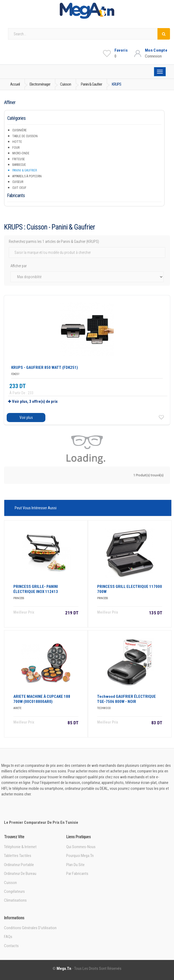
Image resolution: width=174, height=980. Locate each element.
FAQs (8, 937)
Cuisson (10, 883)
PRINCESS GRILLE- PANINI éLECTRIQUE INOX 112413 (36, 589)
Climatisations (15, 900)
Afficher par (19, 266)
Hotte (17, 142)
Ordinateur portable (19, 865)
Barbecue (19, 165)
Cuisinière (19, 130)
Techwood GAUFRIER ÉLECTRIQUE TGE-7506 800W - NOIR (126, 699)
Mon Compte (156, 50)
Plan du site (75, 865)
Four (16, 148)
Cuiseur (18, 182)
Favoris (121, 50)
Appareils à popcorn (27, 176)
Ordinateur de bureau (20, 874)
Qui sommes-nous (81, 847)
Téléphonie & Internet (20, 847)
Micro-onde (21, 153)
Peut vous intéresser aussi (36, 508)
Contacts (11, 946)
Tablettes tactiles (18, 856)
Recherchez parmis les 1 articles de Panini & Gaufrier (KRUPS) (54, 242)
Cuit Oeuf (19, 188)
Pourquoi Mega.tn (80, 856)
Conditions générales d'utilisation (30, 928)
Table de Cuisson (25, 136)
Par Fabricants (77, 874)
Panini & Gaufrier (25, 170)
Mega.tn (64, 968)
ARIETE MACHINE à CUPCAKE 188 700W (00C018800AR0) (42, 699)
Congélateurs (14, 891)
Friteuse (19, 159)
